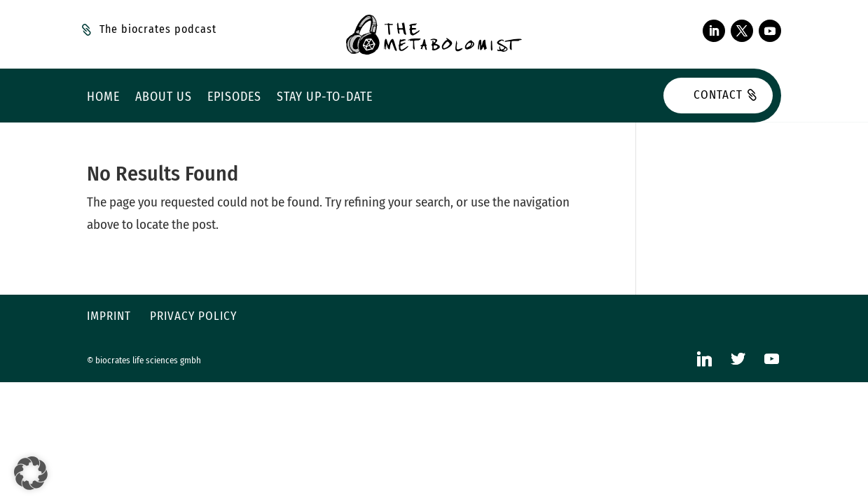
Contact (718, 95)
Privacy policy (193, 316)
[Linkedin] (704, 359)
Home (103, 98)
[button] (31, 473)
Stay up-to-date (325, 98)
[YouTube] (771, 359)
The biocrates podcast (158, 29)
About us (164, 98)
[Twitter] (738, 359)
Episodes (234, 98)
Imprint (109, 316)
